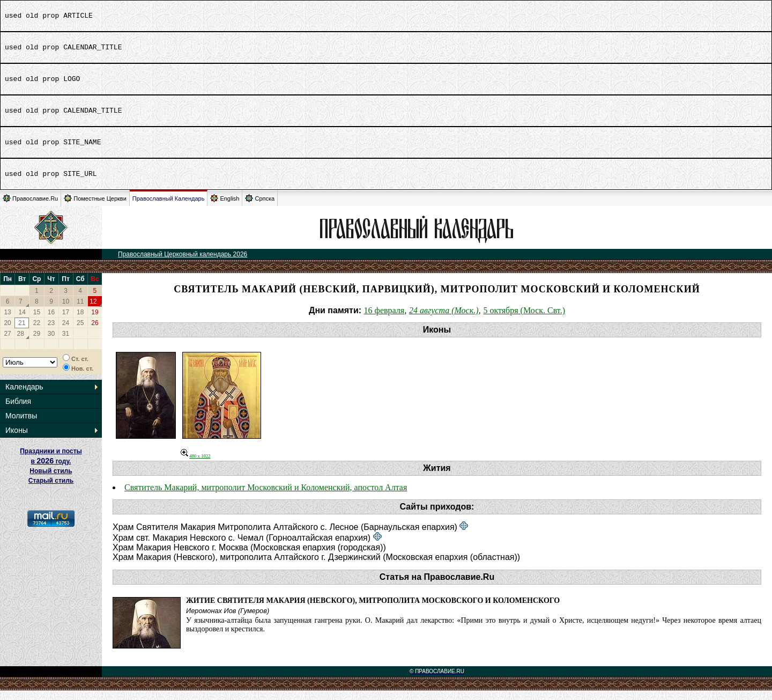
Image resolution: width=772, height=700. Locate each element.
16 (51, 322)
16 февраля (384, 320)
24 (66, 333)
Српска (260, 208)
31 (66, 343)
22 (37, 333)
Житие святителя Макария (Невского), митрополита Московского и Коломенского (373, 610)
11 (80, 311)
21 (22, 333)
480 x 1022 (196, 466)
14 (22, 322)
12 (93, 311)
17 (66, 322)
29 (37, 343)
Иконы (17, 440)
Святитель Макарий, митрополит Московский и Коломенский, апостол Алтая (266, 497)
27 (7, 343)
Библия (18, 411)
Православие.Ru (30, 208)
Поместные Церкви (95, 208)
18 (80, 322)
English (225, 208)
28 (21, 343)
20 (7, 333)
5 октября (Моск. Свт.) (524, 320)
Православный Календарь (169, 208)
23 (51, 333)
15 (37, 322)
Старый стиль (51, 490)
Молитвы (21, 425)
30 (51, 343)
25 (80, 333)
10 (66, 311)
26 (95, 333)
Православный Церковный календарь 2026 (183, 264)
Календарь (24, 396)
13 (7, 322)
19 (95, 322)
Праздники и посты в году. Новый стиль (51, 471)
